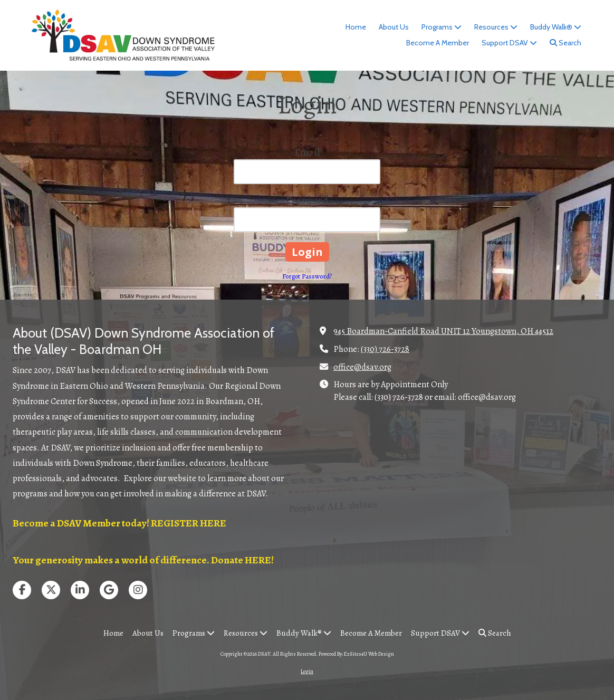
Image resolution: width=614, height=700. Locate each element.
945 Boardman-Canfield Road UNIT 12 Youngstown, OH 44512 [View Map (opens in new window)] (443, 331)
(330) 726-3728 (385, 349)
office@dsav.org (362, 367)
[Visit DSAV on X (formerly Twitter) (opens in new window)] (51, 590)
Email (307, 152)
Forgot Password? (307, 276)
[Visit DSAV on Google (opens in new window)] (109, 590)
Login (307, 671)
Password (307, 200)
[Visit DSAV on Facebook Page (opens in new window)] (22, 590)
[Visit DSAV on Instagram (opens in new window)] (138, 590)
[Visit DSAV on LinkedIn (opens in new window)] (80, 590)
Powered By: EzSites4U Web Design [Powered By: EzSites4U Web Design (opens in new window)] (356, 654)
